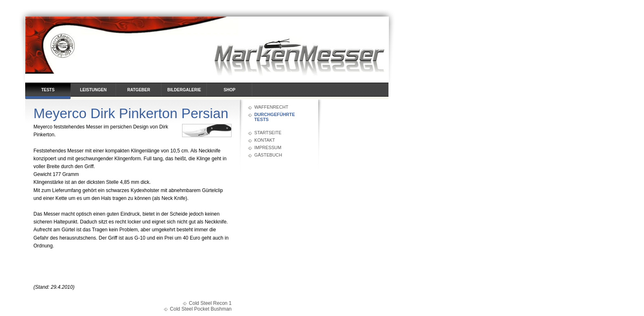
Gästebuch (268, 155)
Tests (48, 90)
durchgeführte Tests (275, 117)
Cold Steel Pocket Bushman (201, 309)
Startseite (268, 133)
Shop (230, 90)
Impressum (268, 147)
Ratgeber (139, 90)
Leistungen (93, 90)
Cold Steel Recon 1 (210, 303)
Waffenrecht (271, 107)
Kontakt (265, 140)
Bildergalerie (184, 90)
